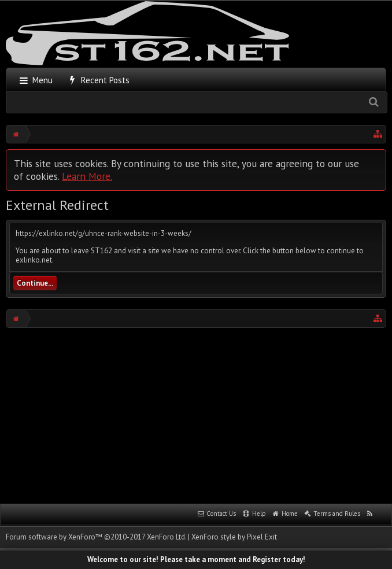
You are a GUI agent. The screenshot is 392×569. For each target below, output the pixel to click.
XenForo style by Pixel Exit (234, 537)
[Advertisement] (199, 415)
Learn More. (87, 176)
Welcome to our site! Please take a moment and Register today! (196, 559)
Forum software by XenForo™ (96, 537)
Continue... (35, 283)
